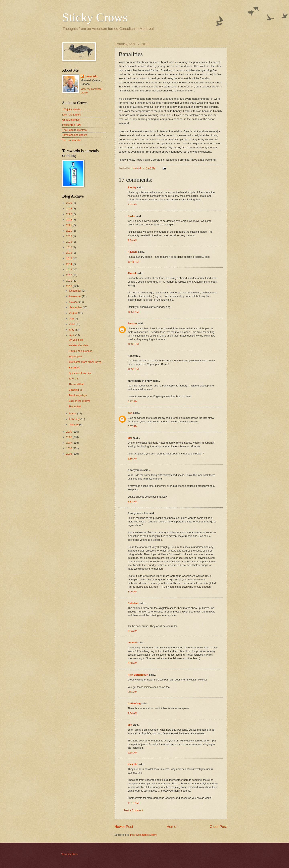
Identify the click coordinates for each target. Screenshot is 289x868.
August (74, 313)
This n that (75, 406)
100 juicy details (71, 109)
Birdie (131, 216)
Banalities (74, 368)
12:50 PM (133, 369)
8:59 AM (132, 240)
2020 (69, 231)
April (72, 335)
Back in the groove (79, 401)
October (74, 302)
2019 (69, 236)
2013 (69, 269)
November (76, 296)
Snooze (132, 323)
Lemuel (132, 642)
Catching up (76, 390)
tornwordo (91, 76)
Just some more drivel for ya (85, 362)
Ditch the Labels (71, 115)
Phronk (132, 273)
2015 (69, 258)
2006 (69, 448)
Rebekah (133, 603)
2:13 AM (132, 501)
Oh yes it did (76, 340)
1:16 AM (132, 459)
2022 (69, 220)
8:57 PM (132, 426)
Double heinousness (80, 351)
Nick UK (133, 764)
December (76, 291)
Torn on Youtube (72, 140)
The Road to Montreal (75, 130)
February (75, 419)
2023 (69, 214)
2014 (69, 264)
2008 (69, 437)
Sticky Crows (95, 17)
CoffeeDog (134, 703)
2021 (69, 225)
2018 (69, 242)
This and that (76, 384)
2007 (69, 443)
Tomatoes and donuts (75, 135)
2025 (69, 203)
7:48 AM (132, 204)
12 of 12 (73, 379)
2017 (69, 247)
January (74, 424)
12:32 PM (133, 344)
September (76, 307)
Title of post (75, 356)
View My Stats (69, 854)
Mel (130, 438)
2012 (69, 275)
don (130, 413)
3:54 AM (132, 631)
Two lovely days (78, 395)
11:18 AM (133, 803)
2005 (69, 454)
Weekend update (78, 345)
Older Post (218, 827)
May (72, 330)
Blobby (132, 187)
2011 (69, 281)
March (73, 413)
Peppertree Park (72, 125)
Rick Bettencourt (138, 675)
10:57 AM (133, 312)
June (72, 324)
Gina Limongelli (71, 120)
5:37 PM (132, 401)
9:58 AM (132, 753)
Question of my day (80, 373)
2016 (69, 253)
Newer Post (124, 827)
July (72, 319)
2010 (69, 286)
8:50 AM (132, 663)
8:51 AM (132, 692)
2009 (69, 432)
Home (171, 827)
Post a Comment (133, 810)
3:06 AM (132, 592)
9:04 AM (132, 713)
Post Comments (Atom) (144, 835)
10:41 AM (133, 262)
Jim (130, 725)
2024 (69, 208)
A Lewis (132, 252)
